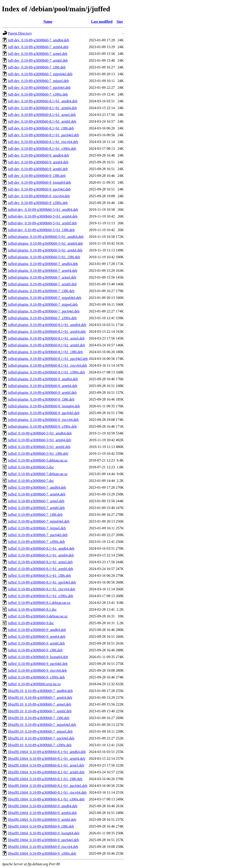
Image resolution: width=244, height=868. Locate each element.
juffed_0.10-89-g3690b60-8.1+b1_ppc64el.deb (42, 582)
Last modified (102, 22)
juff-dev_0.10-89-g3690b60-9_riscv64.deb (39, 196)
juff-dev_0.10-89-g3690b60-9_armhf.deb (38, 169)
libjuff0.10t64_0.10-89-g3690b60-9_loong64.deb (44, 833)
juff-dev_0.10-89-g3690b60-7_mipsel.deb (38, 81)
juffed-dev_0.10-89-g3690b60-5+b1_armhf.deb (42, 223)
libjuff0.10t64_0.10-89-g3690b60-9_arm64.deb (42, 813)
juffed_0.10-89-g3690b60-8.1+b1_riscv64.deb (42, 589)
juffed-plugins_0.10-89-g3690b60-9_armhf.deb (42, 393)
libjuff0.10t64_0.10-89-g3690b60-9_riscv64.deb (43, 847)
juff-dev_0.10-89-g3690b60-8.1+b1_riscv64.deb (43, 142)
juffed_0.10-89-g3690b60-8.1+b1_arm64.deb (41, 555)
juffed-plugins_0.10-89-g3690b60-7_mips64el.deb (45, 298)
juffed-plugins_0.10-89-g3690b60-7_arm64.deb (43, 271)
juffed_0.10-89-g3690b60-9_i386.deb (35, 650)
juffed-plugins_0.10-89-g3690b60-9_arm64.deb (43, 386)
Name (48, 22)
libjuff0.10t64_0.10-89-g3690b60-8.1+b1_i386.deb (45, 779)
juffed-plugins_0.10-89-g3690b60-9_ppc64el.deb (44, 413)
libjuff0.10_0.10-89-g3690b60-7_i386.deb (39, 718)
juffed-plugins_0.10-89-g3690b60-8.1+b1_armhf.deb (47, 345)
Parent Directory (20, 33)
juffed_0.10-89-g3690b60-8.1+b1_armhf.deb (41, 569)
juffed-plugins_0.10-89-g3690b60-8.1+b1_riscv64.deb (48, 365)
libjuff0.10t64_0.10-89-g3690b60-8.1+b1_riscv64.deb (47, 792)
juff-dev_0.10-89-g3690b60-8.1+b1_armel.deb (42, 115)
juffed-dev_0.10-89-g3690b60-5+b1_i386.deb (41, 230)
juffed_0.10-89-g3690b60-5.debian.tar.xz (38, 460)
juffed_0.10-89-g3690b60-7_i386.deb (35, 515)
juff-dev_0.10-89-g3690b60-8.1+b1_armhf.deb (42, 121)
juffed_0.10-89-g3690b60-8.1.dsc (32, 609)
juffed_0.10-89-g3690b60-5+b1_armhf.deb (39, 447)
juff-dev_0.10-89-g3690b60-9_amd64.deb (38, 155)
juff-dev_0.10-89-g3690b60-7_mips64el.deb (40, 74)
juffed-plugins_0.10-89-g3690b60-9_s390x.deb (42, 426)
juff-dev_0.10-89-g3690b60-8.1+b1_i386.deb (41, 128)
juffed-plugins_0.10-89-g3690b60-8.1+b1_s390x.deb (47, 372)
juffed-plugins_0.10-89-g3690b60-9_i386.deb (41, 399)
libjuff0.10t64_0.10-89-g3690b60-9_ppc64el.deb (43, 840)
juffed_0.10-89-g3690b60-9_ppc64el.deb (38, 664)
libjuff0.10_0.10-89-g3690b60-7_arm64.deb (40, 698)
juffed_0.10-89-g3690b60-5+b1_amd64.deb (40, 433)
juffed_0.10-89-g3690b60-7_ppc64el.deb (38, 535)
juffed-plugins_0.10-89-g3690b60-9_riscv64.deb (43, 420)
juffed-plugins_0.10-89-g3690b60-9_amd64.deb (43, 379)
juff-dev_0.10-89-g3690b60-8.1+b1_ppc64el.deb (43, 135)
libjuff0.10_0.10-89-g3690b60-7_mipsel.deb (40, 731)
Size (120, 22)
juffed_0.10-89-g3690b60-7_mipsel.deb (37, 528)
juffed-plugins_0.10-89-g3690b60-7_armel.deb (42, 277)
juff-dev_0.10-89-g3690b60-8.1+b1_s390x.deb (42, 149)
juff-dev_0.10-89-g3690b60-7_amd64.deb (38, 40)
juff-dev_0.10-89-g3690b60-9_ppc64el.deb (39, 189)
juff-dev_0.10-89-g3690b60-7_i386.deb (37, 67)
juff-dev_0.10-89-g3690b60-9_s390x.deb (38, 203)
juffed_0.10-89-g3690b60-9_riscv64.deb (37, 670)
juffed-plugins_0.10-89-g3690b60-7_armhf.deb (42, 284)
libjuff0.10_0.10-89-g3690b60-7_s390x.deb (40, 745)
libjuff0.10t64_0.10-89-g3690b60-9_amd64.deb (43, 806)
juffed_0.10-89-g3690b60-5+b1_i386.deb (38, 454)
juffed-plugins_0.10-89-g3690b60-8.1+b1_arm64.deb (47, 332)
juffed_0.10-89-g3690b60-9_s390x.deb (36, 677)
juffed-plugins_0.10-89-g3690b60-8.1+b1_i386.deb (45, 352)
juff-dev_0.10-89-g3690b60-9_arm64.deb (38, 162)
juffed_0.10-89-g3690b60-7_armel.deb (36, 501)
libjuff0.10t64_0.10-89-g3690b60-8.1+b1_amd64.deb (47, 752)
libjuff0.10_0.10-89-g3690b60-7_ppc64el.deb (41, 738)
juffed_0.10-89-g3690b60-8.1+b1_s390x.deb (41, 596)
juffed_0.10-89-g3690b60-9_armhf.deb (36, 643)
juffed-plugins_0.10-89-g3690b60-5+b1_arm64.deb (45, 243)
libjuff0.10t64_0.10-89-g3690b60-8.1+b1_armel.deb (46, 765)
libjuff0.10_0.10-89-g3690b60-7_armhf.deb (40, 711)
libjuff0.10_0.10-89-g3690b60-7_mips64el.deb (42, 725)
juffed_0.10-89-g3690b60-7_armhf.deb (36, 508)
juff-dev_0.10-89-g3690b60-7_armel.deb (38, 54)
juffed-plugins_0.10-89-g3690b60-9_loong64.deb (44, 406)
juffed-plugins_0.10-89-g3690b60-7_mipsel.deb (43, 304)
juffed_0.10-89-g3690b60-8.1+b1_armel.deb (40, 562)
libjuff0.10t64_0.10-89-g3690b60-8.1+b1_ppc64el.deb (48, 786)
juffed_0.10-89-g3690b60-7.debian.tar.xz (38, 474)
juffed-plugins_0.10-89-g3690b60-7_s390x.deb (42, 318)
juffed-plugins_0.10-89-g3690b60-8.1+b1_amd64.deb (47, 325)
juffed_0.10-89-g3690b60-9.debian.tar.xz (38, 616)
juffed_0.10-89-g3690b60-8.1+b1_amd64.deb (41, 548)
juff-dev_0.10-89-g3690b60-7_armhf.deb (38, 60)
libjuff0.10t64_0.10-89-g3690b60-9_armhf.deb (42, 820)
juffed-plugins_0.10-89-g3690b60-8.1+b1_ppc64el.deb (48, 359)
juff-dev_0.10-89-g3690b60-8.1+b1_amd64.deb (43, 101)
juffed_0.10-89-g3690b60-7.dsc (31, 481)
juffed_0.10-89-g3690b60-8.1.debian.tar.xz (39, 603)
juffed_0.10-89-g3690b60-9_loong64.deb (38, 657)
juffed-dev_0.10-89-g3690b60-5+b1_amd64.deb (43, 210)
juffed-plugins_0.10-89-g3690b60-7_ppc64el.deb (44, 311)
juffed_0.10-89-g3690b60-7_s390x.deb (36, 542)
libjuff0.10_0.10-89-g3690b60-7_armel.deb (39, 704)
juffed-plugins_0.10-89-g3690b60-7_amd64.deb (43, 264)
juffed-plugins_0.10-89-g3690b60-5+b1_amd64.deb (46, 237)
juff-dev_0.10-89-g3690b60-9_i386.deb (37, 176)
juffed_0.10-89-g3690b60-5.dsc (31, 467)
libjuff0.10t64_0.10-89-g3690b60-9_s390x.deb (42, 853)
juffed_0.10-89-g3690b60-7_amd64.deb (37, 487)
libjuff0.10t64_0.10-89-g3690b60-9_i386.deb (41, 826)
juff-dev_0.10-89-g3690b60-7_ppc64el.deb (39, 88)
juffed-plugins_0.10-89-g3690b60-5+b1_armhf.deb (45, 250)
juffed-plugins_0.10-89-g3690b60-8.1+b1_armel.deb (46, 338)
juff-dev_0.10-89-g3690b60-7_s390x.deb (38, 94)
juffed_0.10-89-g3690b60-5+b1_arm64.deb (39, 440)
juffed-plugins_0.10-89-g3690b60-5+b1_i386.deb (44, 257)
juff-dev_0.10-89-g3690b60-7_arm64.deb (38, 47)
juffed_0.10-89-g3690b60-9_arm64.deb (37, 637)
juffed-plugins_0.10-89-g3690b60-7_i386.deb (41, 291)
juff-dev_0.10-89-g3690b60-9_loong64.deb (39, 182)
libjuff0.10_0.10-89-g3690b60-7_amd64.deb (40, 691)
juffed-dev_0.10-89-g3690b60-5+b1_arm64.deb (43, 216)
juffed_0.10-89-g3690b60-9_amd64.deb (37, 630)
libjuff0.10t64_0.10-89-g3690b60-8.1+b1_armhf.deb (46, 772)
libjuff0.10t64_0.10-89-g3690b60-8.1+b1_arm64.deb (47, 759)
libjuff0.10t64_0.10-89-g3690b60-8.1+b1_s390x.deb (46, 799)
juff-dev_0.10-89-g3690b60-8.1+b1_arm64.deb (42, 108)
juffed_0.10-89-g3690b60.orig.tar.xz (34, 684)
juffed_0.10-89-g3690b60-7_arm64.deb (37, 494)
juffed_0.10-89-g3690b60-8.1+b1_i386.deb (39, 576)
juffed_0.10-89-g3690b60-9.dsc (31, 623)
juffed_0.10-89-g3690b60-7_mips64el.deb (39, 521)
